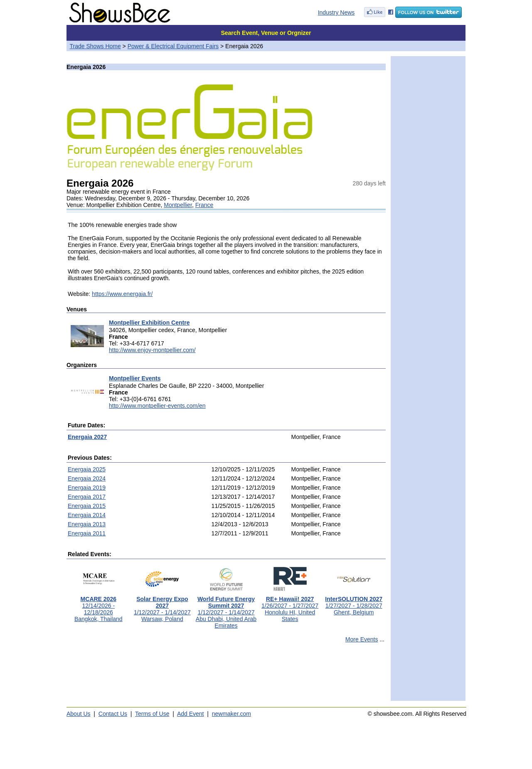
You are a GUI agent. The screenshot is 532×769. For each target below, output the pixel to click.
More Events (362, 639)
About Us (79, 714)
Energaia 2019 (87, 488)
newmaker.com (232, 714)
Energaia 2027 (87, 437)
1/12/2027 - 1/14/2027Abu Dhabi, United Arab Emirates (226, 610)
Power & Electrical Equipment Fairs (173, 46)
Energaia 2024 (87, 478)
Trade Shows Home (95, 46)
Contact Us (113, 714)
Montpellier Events (135, 378)
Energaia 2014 (87, 515)
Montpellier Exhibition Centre (149, 323)
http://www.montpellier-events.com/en (157, 406)
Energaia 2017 (87, 497)
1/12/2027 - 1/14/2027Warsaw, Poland (162, 606)
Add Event (191, 714)
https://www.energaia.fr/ (122, 294)
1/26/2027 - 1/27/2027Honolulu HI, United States (290, 606)
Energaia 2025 (87, 469)
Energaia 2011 (87, 533)
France (204, 205)
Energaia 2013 (87, 524)
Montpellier (178, 205)
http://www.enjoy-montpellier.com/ (152, 350)
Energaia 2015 (87, 506)
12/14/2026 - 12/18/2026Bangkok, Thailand (99, 606)
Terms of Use (152, 714)
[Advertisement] (226, 675)
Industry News (336, 12)
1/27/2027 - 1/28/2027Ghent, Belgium (354, 603)
